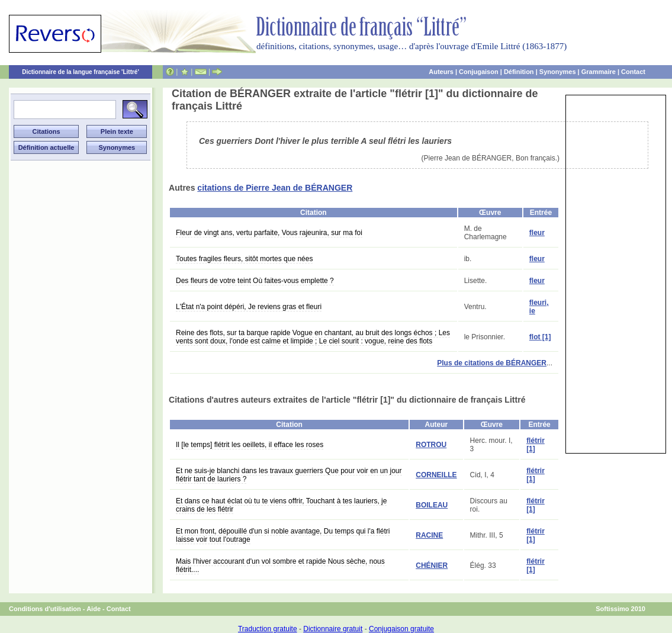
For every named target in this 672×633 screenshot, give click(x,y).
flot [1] (540, 337)
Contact (633, 72)
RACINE (429, 535)
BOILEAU (432, 505)
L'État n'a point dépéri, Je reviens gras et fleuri (249, 307)
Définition (519, 72)
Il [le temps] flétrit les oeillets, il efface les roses (250, 445)
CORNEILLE (436, 475)
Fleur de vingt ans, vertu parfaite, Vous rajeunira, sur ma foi (269, 233)
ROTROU (431, 445)
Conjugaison (479, 72)
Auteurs (441, 72)
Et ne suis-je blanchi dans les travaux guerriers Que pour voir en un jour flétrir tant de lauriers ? (289, 475)
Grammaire (599, 72)
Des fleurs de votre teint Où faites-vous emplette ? (255, 281)
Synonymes (558, 72)
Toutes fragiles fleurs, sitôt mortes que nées (244, 259)
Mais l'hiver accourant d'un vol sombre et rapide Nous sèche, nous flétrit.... (280, 565)
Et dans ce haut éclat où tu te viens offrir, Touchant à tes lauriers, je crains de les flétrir (281, 505)
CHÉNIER (432, 565)
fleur (537, 233)
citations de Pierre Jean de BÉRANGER (275, 188)
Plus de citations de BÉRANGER (492, 363)
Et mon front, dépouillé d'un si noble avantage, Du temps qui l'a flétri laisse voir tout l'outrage (283, 535)
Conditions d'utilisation (45, 609)
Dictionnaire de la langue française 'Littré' (81, 72)
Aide (94, 609)
